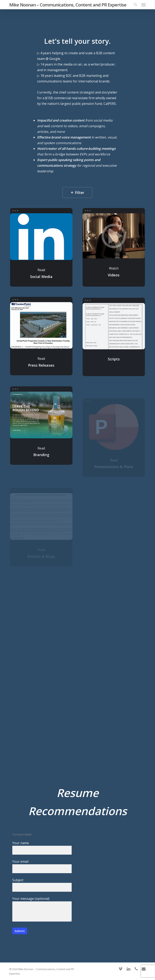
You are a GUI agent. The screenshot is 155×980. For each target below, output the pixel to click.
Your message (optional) (42, 910)
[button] (143, 5)
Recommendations (77, 811)
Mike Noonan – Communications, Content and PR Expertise (68, 5)
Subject (42, 885)
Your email (42, 866)
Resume (77, 793)
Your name (42, 848)
